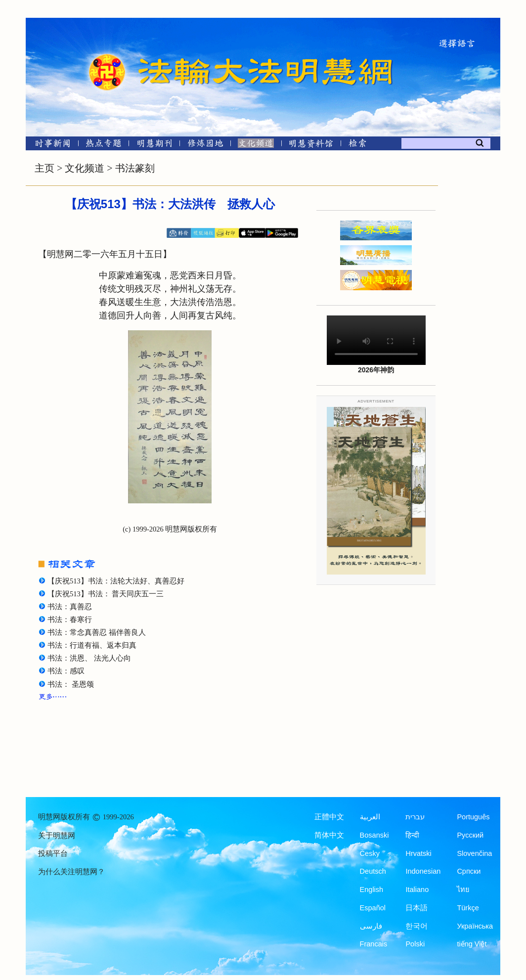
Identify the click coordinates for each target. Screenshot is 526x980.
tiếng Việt (472, 944)
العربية (370, 817)
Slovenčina (474, 853)
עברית (415, 817)
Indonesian (423, 871)
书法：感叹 (66, 671)
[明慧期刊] (154, 145)
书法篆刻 (135, 168)
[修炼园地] (205, 145)
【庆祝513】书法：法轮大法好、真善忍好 (116, 581)
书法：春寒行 (70, 620)
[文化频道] (256, 145)
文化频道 (85, 168)
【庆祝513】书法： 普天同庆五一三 (106, 594)
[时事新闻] (49, 145)
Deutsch (373, 871)
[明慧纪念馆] (311, 145)
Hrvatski (418, 853)
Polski (415, 944)
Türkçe (468, 908)
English (372, 890)
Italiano (417, 890)
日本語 (416, 908)
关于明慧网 (57, 836)
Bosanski (374, 835)
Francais (374, 944)
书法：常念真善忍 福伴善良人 (97, 632)
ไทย (463, 890)
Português (473, 817)
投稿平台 (53, 853)
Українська (475, 926)
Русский (470, 835)
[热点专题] (104, 145)
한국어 (416, 926)
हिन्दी (412, 835)
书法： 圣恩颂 (71, 684)
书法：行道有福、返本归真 (92, 645)
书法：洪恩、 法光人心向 (89, 658)
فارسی (371, 926)
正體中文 (329, 817)
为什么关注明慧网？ (71, 872)
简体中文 (329, 835)
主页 (44, 168)
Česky (370, 853)
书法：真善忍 (70, 607)
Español (373, 908)
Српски (469, 871)
